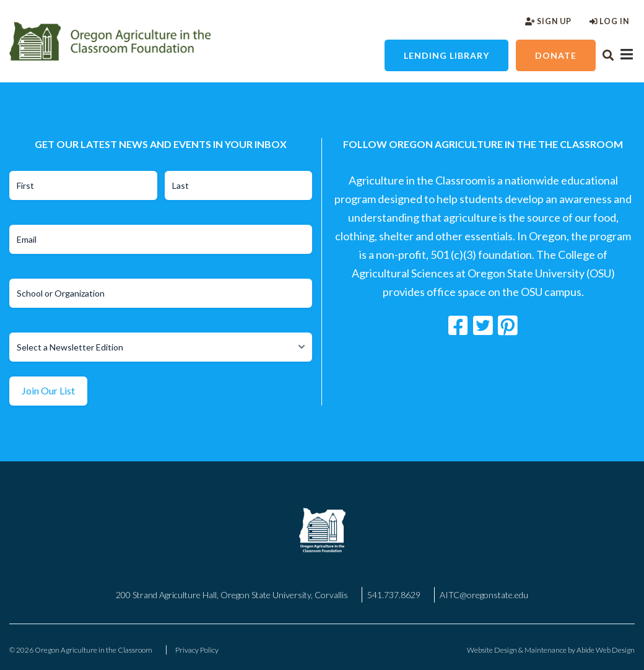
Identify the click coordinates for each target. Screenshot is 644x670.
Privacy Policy (197, 650)
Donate (556, 55)
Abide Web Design (606, 650)
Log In (609, 21)
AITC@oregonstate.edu (484, 595)
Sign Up (548, 21)
